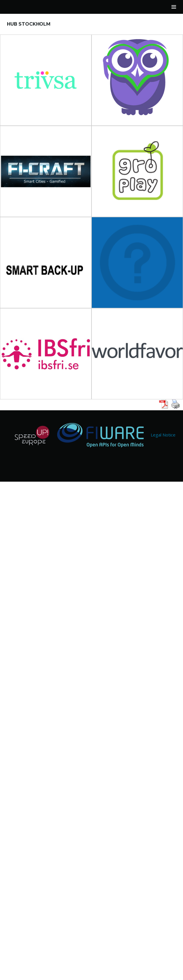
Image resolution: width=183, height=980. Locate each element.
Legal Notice (163, 435)
